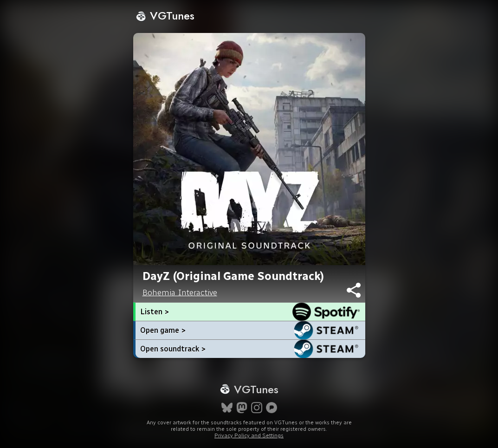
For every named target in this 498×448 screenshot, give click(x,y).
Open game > (163, 330)
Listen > (155, 312)
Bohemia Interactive (180, 292)
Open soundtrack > (173, 349)
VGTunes (165, 16)
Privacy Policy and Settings (249, 435)
